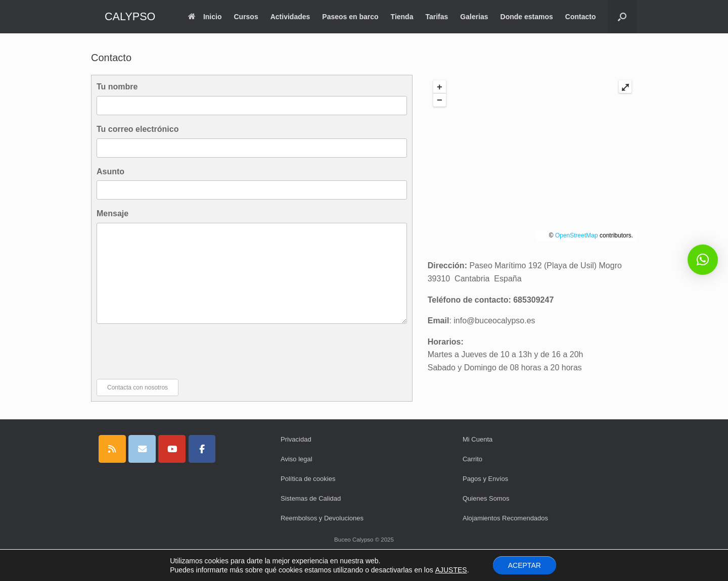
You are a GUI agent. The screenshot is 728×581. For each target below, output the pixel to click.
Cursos (246, 17)
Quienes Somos (486, 498)
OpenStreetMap (577, 235)
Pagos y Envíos (485, 479)
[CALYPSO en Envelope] (142, 449)
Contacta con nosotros (138, 388)
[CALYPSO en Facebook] (202, 449)
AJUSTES (451, 570)
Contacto (581, 17)
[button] (622, 17)
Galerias (474, 17)
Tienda (402, 17)
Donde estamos (527, 17)
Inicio (205, 17)
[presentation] (173, 351)
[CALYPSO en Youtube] (172, 449)
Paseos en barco (350, 17)
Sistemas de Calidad (311, 498)
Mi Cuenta (477, 439)
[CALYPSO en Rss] (112, 449)
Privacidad (296, 439)
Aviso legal (297, 459)
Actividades (290, 17)
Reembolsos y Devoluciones (322, 518)
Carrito (472, 459)
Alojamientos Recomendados (505, 518)
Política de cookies (308, 479)
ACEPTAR (525, 565)
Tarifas (437, 17)
